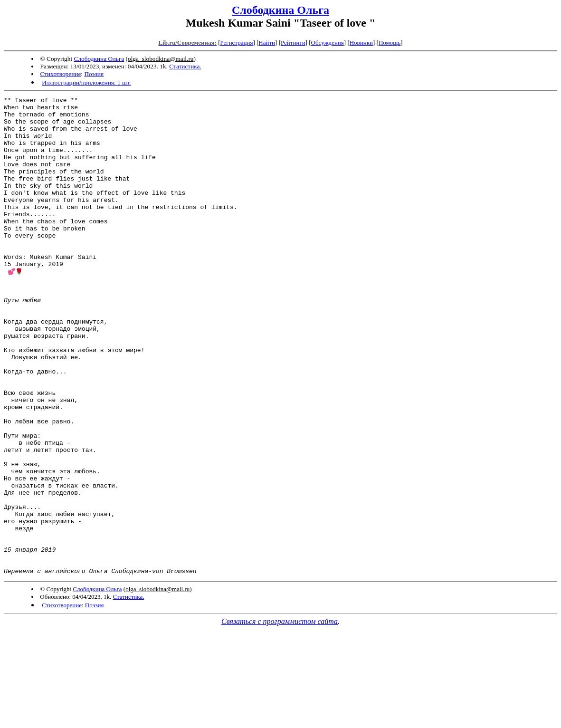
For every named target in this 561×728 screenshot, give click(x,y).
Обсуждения (328, 43)
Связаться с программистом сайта (280, 716)
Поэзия (94, 74)
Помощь (390, 43)
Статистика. (185, 66)
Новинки (361, 43)
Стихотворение (61, 74)
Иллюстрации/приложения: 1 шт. (86, 82)
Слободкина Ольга (280, 10)
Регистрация (236, 43)
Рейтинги (293, 43)
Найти (267, 43)
